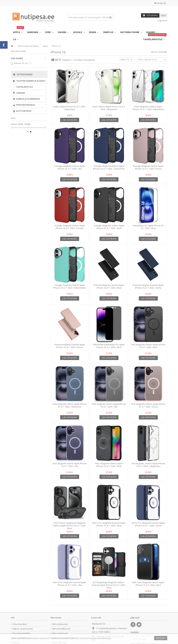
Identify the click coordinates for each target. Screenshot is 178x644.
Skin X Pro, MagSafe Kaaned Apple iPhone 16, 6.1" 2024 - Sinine (148, 524)
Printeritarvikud (30, 105)
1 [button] (28, 132)
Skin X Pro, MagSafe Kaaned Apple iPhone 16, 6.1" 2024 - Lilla (70, 584)
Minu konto (56, 618)
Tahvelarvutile (30, 87)
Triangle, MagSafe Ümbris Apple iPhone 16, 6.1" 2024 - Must (109, 227)
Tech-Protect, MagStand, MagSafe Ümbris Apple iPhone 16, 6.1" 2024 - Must (70, 526)
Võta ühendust (20, 624)
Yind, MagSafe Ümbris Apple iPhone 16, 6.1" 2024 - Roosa (148, 405)
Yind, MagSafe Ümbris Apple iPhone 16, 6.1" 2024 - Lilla (70, 465)
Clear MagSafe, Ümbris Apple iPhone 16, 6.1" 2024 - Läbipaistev (148, 108)
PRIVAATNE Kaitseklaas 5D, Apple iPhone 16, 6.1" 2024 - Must (109, 346)
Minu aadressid (60, 633)
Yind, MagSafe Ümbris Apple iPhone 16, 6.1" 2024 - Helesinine (70, 405)
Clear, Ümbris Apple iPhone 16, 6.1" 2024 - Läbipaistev (109, 108)
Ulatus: (14, 124)
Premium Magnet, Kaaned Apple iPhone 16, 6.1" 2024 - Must (109, 286)
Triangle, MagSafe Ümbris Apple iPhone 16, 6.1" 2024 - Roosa (148, 167)
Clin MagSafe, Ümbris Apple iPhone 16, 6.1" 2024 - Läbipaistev (148, 465)
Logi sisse (162, 20)
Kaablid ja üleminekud (30, 99)
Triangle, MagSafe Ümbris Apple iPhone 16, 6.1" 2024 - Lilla (70, 167)
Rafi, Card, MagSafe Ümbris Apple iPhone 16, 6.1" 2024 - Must (148, 584)
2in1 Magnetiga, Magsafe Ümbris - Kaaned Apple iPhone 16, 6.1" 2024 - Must (109, 585)
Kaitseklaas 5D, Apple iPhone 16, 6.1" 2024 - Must (148, 227)
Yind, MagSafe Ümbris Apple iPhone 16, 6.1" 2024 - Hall (109, 405)
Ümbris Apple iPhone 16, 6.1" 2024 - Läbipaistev (70, 108)
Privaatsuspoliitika (21, 633)
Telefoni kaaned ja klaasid (30, 81)
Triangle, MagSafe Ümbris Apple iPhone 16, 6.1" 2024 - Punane (70, 227)
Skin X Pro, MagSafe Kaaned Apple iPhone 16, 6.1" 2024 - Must (109, 524)
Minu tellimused (60, 624)
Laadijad (30, 93)
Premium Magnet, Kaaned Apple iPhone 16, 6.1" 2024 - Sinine (148, 286)
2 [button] (31, 132)
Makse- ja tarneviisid (23, 629)
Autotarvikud (30, 111)
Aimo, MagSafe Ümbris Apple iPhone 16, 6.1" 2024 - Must (109, 465)
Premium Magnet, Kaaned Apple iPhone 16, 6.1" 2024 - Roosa (70, 346)
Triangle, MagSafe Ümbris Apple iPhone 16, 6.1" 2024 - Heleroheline (70, 286)
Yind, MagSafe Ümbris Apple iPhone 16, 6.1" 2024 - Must (148, 346)
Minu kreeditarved (61, 629)
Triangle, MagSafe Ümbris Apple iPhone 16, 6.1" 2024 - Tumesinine (109, 167)
